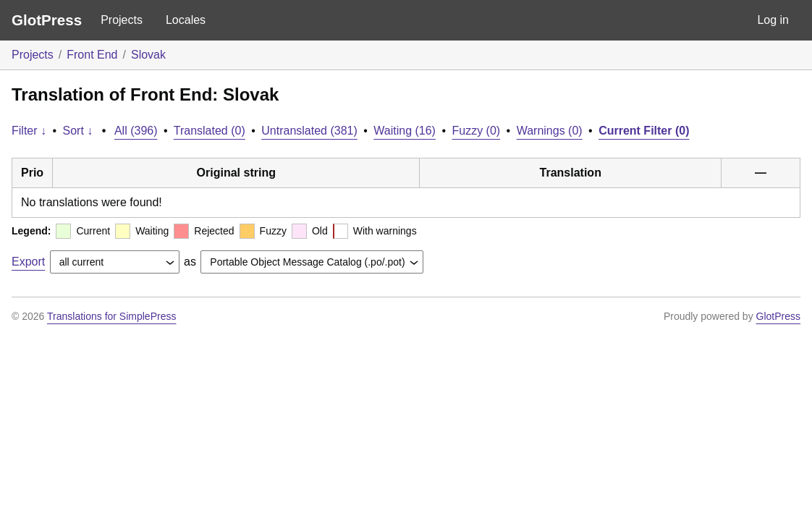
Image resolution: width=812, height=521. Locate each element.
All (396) (136, 131)
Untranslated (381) (309, 131)
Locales (186, 20)
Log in (773, 20)
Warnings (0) (550, 131)
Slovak (148, 55)
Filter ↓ (29, 131)
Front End (92, 55)
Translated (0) (210, 131)
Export (28, 262)
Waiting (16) (405, 131)
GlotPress (47, 20)
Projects (122, 20)
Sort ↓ (78, 131)
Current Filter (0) (644, 131)
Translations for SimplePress (111, 316)
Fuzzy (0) (476, 131)
